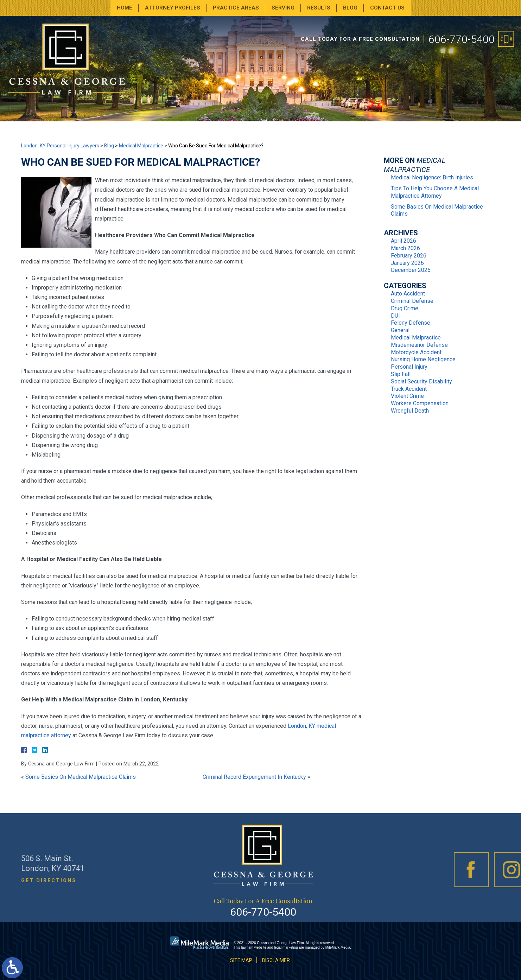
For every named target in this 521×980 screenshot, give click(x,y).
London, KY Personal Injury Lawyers (60, 146)
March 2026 (405, 248)
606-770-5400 (462, 39)
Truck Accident (409, 389)
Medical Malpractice (141, 146)
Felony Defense (411, 323)
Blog (350, 8)
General (400, 330)
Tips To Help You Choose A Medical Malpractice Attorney (435, 192)
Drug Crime (405, 308)
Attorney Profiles (173, 8)
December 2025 (411, 270)
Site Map (241, 960)
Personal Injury (409, 367)
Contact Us (387, 8)
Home (125, 8)
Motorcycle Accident (416, 352)
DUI (395, 316)
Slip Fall (401, 374)
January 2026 (407, 263)
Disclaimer (276, 960)
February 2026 (409, 256)
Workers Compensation (420, 403)
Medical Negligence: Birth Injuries (432, 177)
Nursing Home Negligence (423, 359)
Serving (283, 8)
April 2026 (404, 241)
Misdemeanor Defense (419, 345)
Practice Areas (236, 8)
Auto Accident (408, 294)
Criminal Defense (412, 301)
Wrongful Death (410, 411)
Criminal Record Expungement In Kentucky (254, 777)
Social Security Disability (421, 381)
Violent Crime (407, 396)
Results (319, 8)
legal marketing (286, 947)
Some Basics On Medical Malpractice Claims (81, 777)
